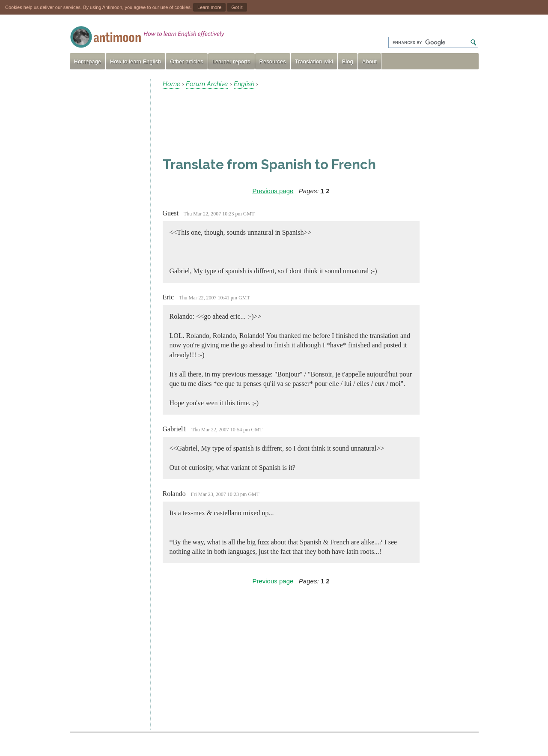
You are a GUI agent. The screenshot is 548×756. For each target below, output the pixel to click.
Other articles (186, 61)
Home (171, 84)
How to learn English (136, 61)
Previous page (273, 191)
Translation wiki (314, 61)
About (369, 61)
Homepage (88, 61)
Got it (237, 7)
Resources (273, 61)
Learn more (209, 7)
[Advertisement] (107, 207)
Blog (348, 61)
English (244, 84)
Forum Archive (207, 84)
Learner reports (231, 61)
